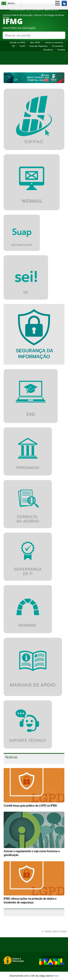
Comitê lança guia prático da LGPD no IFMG (30, 806)
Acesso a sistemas (54, 42)
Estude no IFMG (18, 42)
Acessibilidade (17, 10)
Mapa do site (51, 10)
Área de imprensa (38, 46)
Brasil (11, 3)
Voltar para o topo (56, 931)
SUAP (22, 46)
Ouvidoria (48, 50)
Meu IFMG (35, 42)
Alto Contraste (35, 10)
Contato (61, 50)
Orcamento (58, 46)
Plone (56, 976)
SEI (14, 46)
